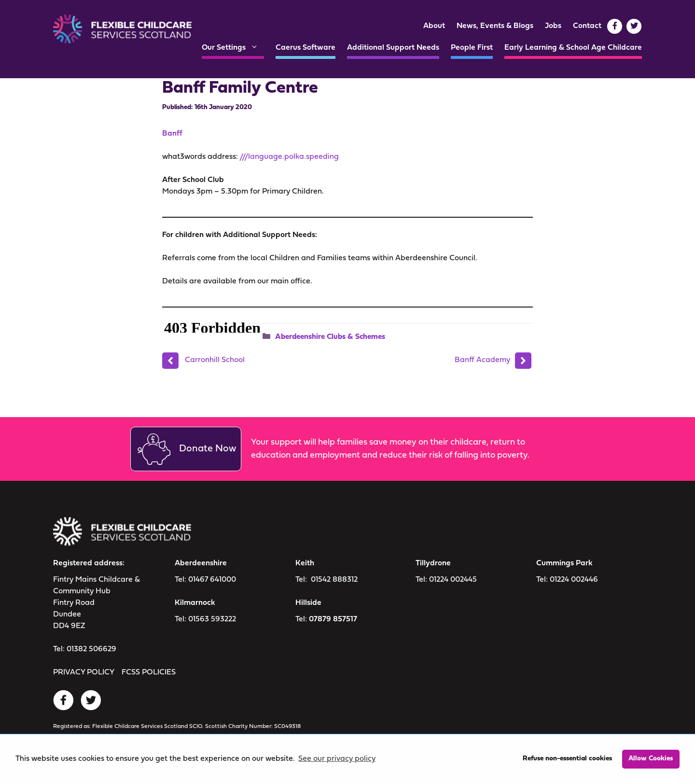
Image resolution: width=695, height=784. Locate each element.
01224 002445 (453, 580)
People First (472, 48)
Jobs (553, 26)
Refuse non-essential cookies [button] (567, 759)
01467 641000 (212, 580)
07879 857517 (333, 619)
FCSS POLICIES (149, 672)
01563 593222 (212, 619)
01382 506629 (91, 649)
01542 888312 (334, 580)
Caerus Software (306, 48)
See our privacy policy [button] (337, 759)
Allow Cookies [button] (651, 759)
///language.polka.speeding (289, 157)
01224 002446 (574, 580)
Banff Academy (482, 360)
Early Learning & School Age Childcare (573, 48)
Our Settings (233, 48)
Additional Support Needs (393, 48)
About (434, 26)
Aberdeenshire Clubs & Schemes (330, 337)
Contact (587, 26)
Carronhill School (215, 360)
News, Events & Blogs (495, 26)
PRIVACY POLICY (84, 672)
